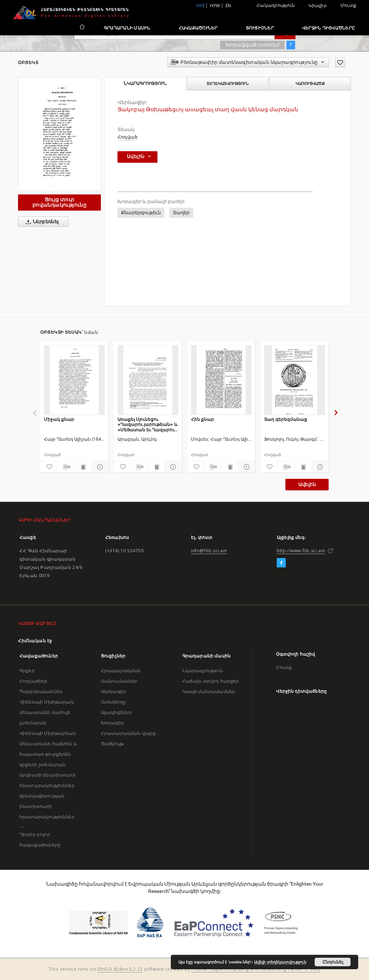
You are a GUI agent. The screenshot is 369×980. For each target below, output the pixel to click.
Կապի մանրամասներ (209, 691)
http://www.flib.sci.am (301, 551)
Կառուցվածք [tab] (310, 84)
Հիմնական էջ (35, 641)
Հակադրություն (276, 5)
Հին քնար (203, 419)
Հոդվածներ (33, 681)
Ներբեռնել (41, 222)
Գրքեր (27, 671)
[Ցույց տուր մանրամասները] (99, 467)
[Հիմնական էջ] (82, 28)
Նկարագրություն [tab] (145, 84)
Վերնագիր (114, 691)
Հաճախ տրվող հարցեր (211, 681)
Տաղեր (181, 213)
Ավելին (307, 484)
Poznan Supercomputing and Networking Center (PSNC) (256, 969)
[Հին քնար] (221, 380)
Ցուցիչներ (260, 28)
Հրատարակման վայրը (129, 733)
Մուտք (348, 5)
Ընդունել (333, 962)
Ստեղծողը (113, 702)
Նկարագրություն (203, 671)
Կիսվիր (318, 6)
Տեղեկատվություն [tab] (228, 84)
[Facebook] (281, 563)
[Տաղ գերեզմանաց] (295, 380)
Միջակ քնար (59, 419)
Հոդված (127, 137)
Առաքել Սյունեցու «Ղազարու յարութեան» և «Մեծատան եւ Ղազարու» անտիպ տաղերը (148, 424)
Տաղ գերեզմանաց (286, 419)
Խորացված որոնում (252, 45)
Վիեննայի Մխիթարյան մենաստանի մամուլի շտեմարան (47, 712)
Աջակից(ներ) (116, 712)
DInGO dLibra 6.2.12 (120, 969)
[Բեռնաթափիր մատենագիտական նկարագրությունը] (66, 467)
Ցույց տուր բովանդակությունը (59, 202)
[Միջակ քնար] (74, 380)
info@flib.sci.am (209, 551)
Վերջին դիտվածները (328, 28)
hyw (215, 6)
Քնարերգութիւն (141, 213)
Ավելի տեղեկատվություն (280, 962)
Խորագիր (112, 723)
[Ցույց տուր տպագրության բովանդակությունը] (83, 467)
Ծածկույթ (112, 744)
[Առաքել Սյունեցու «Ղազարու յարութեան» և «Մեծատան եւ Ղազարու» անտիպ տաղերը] (148, 380)
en (228, 6)
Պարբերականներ (41, 691)
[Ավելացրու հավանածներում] (340, 62)
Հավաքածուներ (198, 28)
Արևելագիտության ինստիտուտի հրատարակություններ (47, 806)
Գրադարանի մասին (127, 28)
